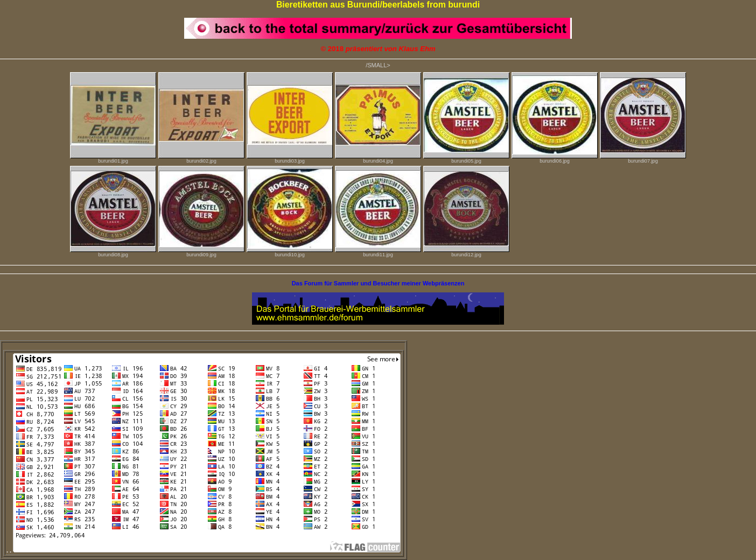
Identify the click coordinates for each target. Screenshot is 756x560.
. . (204, 550)
